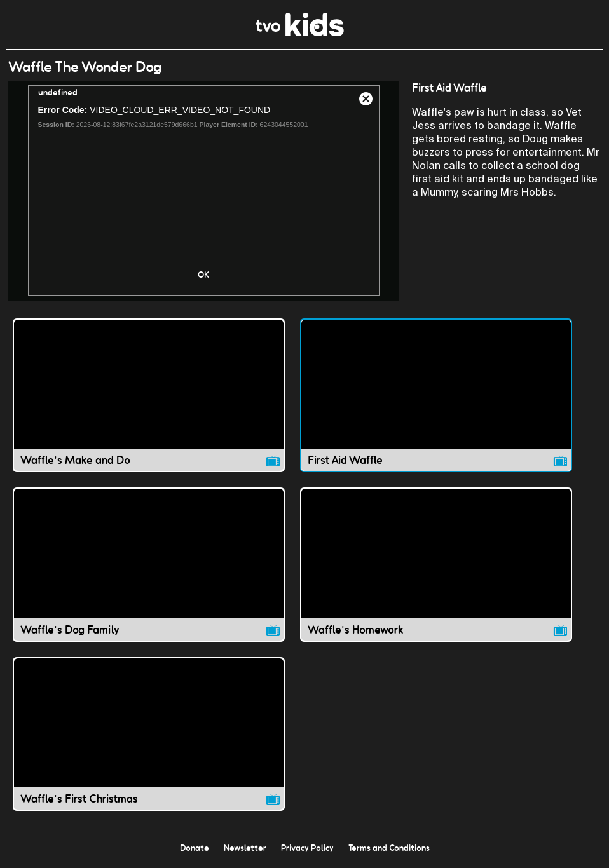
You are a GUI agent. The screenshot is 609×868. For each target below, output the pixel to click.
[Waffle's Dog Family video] (149, 564)
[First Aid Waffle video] (436, 395)
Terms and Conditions (389, 848)
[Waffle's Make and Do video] (149, 395)
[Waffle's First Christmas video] (149, 734)
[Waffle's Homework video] (436, 564)
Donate (195, 848)
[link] (300, 33)
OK (203, 275)
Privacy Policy (307, 848)
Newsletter (245, 848)
